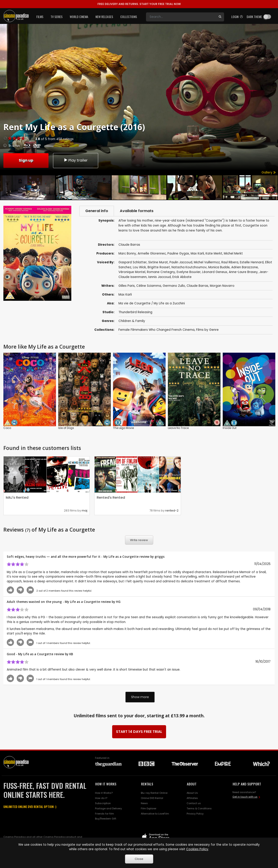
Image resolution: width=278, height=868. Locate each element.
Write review (139, 540)
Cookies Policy (197, 849)
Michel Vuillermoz (207, 262)
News (144, 803)
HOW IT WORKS (106, 784)
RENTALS (147, 784)
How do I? (101, 798)
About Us (192, 793)
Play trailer (76, 160)
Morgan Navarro (222, 286)
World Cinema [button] (79, 17)
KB (71, 654)
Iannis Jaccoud (160, 277)
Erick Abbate (182, 277)
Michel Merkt (233, 253)
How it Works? (104, 793)
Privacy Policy (195, 814)
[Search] (181, 17)
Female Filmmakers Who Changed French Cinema (156, 330)
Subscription (103, 803)
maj (85, 510)
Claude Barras (197, 286)
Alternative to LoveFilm (155, 814)
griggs (160, 557)
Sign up (26, 160)
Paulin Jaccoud (181, 262)
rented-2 (172, 510)
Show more (140, 697)
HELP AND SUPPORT (247, 784)
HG (118, 602)
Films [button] (40, 17)
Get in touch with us (245, 797)
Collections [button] (129, 17)
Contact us (194, 803)
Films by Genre (207, 330)
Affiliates (192, 798)
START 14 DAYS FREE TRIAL (139, 732)
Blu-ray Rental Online (154, 793)
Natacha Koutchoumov (189, 267)
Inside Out (230, 428)
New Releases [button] (104, 17)
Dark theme (254, 17)
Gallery (269, 172)
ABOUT (192, 784)
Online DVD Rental (152, 798)
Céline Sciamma (149, 286)
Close (139, 859)
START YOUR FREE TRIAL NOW (139, 4)
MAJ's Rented (17, 497)
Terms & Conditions (199, 808)
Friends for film (104, 814)
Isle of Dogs (66, 428)
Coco (7, 428)
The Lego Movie (123, 428)
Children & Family (132, 321)
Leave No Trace (178, 428)
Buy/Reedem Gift (106, 819)
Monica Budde (219, 267)
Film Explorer (149, 808)
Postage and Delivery (108, 808)
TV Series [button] (57, 17)
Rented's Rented (111, 497)
